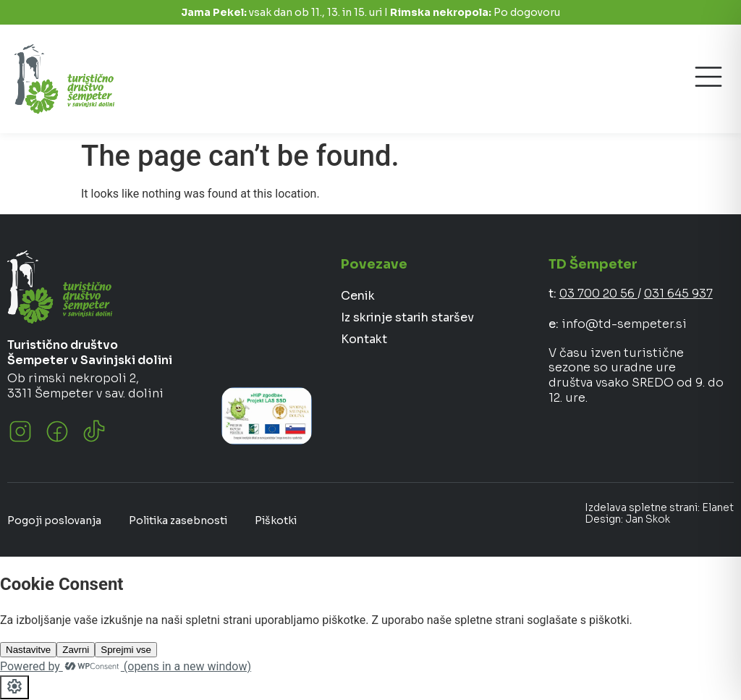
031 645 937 (678, 294)
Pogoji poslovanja (54, 520)
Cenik (358, 296)
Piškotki (276, 520)
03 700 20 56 (598, 294)
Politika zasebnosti (178, 520)
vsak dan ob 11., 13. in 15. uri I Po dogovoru (370, 12)
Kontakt (364, 339)
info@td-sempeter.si (624, 324)
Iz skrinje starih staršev (407, 317)
